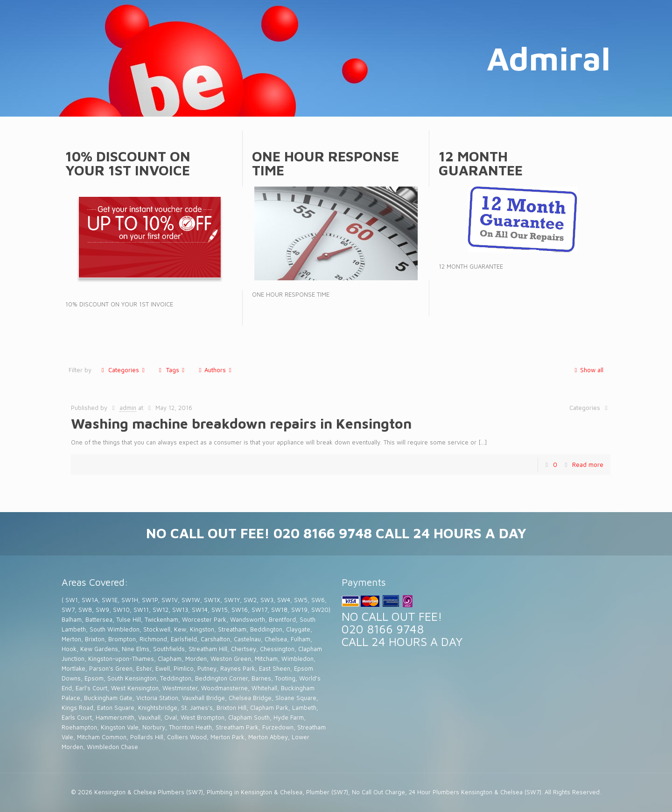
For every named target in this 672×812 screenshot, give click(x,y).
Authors (215, 370)
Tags (171, 370)
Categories (123, 370)
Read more (588, 465)
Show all (588, 370)
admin (128, 408)
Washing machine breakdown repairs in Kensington (241, 423)
